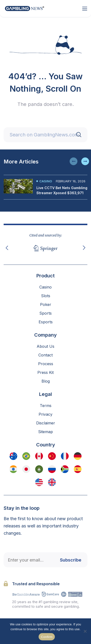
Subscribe (71, 560)
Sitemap (45, 432)
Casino (46, 181)
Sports (45, 313)
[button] (74, 161)
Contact (45, 355)
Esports (46, 322)
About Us (45, 346)
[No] (85, 631)
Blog (46, 381)
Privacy (45, 414)
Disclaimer (46, 423)
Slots (46, 296)
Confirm (47, 637)
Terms (46, 406)
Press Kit (45, 372)
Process (46, 364)
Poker (46, 304)
